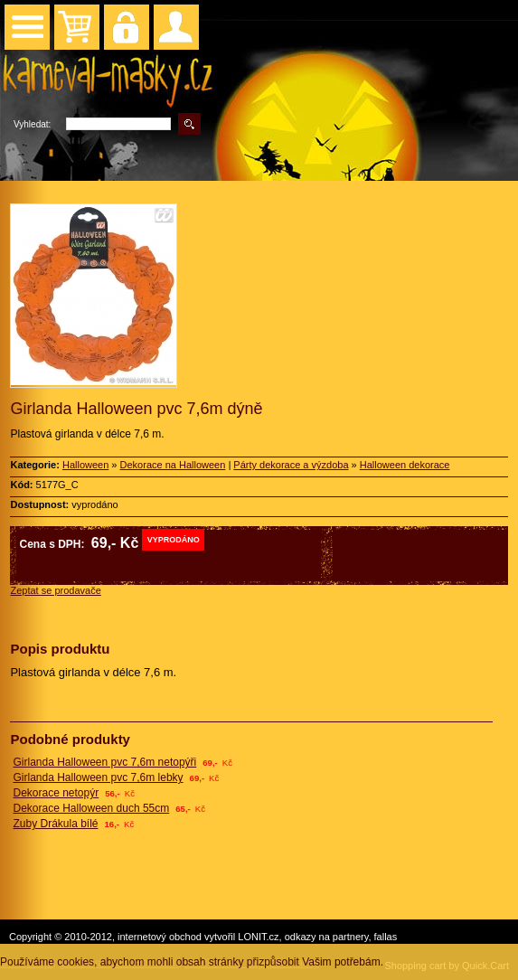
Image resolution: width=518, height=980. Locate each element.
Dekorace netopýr (56, 793)
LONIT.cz (258, 937)
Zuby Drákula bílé (55, 824)
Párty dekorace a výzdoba (291, 465)
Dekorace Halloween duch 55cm (91, 808)
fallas (386, 937)
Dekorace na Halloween (173, 465)
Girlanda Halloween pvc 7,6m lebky (98, 777)
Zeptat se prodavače (55, 590)
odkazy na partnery (327, 937)
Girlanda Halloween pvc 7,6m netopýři (104, 762)
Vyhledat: (32, 124)
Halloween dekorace (405, 465)
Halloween (85, 465)
